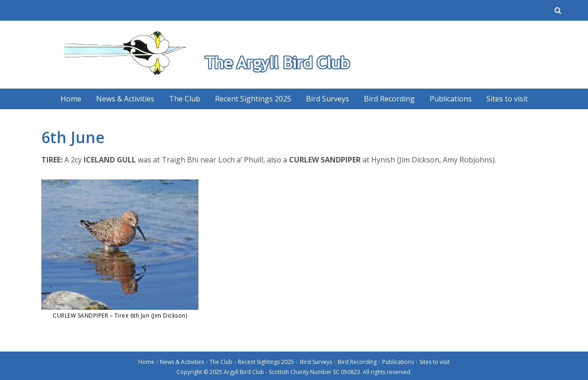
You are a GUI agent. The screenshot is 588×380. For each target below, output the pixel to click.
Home (71, 99)
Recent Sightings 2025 (253, 99)
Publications (451, 99)
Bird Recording (389, 99)
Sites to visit (507, 99)
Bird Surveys (328, 99)
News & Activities (125, 99)
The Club (185, 99)
